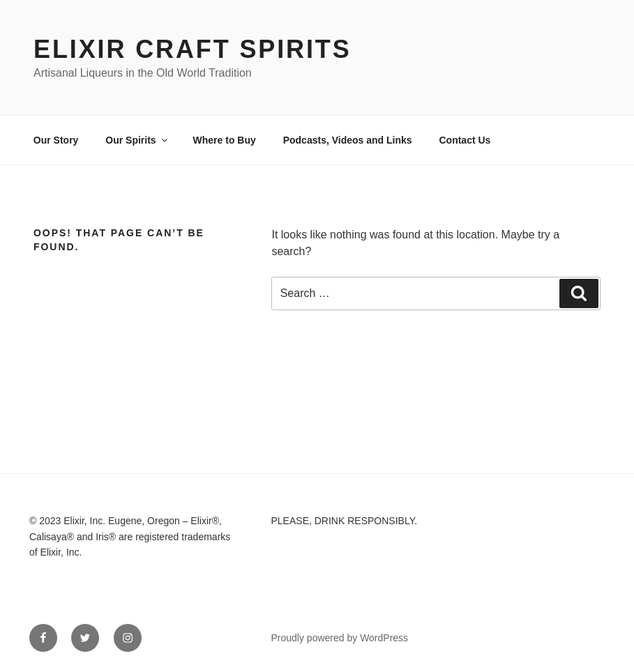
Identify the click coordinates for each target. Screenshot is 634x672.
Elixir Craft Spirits (193, 49)
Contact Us (465, 140)
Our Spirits (137, 140)
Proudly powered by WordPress (340, 638)
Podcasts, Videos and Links (348, 140)
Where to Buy (225, 140)
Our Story (56, 140)
